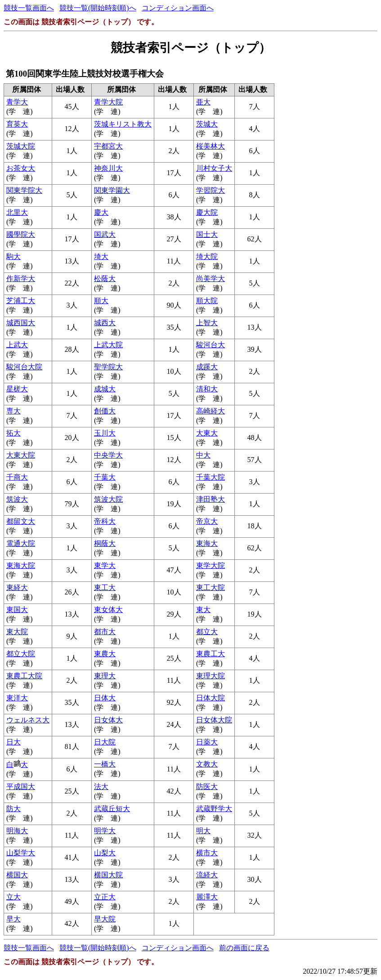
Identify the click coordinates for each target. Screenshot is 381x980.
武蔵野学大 (214, 809)
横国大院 (108, 875)
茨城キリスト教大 (123, 124)
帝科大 (105, 521)
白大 (17, 764)
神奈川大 (108, 168)
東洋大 (17, 698)
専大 (13, 411)
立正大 (105, 897)
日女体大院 (214, 720)
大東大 (207, 433)
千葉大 (105, 477)
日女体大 (108, 720)
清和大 (207, 389)
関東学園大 (112, 190)
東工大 (105, 588)
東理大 (105, 676)
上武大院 (108, 345)
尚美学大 (211, 279)
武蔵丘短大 (112, 809)
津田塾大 (211, 499)
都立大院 (21, 654)
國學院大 (21, 234)
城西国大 (21, 323)
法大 (101, 787)
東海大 (207, 543)
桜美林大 (211, 146)
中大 (203, 455)
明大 (203, 831)
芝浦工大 (21, 301)
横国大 (17, 875)
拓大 (13, 433)
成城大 (105, 389)
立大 (13, 897)
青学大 (17, 102)
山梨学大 (21, 853)
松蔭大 (105, 279)
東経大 (17, 588)
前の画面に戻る (244, 948)
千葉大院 (211, 477)
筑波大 (17, 499)
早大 (13, 919)
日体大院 (211, 698)
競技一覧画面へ (29, 8)
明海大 (17, 831)
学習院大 (211, 190)
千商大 (17, 477)
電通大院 (21, 543)
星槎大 (17, 389)
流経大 (207, 875)
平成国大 (21, 787)
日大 (13, 742)
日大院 (105, 742)
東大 (203, 610)
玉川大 (105, 433)
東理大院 (211, 676)
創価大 (105, 411)
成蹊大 (207, 367)
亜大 (203, 102)
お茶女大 (21, 168)
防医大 (207, 787)
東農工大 (211, 654)
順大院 (207, 301)
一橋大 (105, 764)
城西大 (105, 323)
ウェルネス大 (28, 720)
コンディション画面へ (178, 8)
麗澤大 (207, 897)
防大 (13, 809)
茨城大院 (21, 146)
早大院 (105, 919)
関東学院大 (24, 190)
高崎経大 (211, 411)
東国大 (17, 610)
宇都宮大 (108, 146)
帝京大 (207, 521)
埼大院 (207, 256)
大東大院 (21, 455)
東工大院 (211, 588)
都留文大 (21, 521)
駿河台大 (211, 345)
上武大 (17, 345)
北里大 (17, 212)
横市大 (207, 853)
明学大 (105, 831)
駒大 (13, 256)
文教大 (207, 764)
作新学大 (21, 279)
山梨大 (105, 853)
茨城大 (207, 124)
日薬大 (207, 742)
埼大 (101, 256)
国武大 (105, 234)
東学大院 (211, 565)
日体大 (105, 698)
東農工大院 (24, 676)
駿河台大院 (24, 367)
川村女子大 (214, 168)
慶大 (101, 212)
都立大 (207, 632)
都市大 (105, 632)
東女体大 (108, 610)
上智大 (207, 323)
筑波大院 (108, 499)
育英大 (17, 124)
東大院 (17, 632)
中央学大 (108, 455)
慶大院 (207, 212)
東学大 (105, 565)
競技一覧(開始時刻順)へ (98, 8)
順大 (101, 301)
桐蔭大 (105, 543)
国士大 (207, 234)
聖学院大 (108, 367)
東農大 (105, 654)
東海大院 (21, 565)
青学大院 (108, 102)
